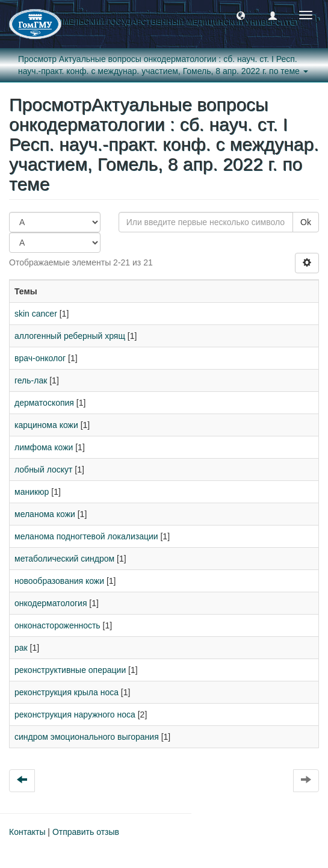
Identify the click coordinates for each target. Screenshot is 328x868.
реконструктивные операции (70, 670)
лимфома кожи (44, 447)
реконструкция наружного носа (75, 715)
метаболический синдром (64, 559)
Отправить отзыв (86, 832)
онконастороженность (57, 625)
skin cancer (36, 314)
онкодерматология (51, 603)
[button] (241, 15)
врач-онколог (40, 358)
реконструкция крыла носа (67, 692)
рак (21, 648)
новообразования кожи (59, 581)
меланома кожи (45, 514)
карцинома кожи (46, 425)
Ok (306, 222)
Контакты (27, 832)
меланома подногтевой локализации (86, 536)
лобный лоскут (43, 470)
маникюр (32, 492)
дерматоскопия (44, 403)
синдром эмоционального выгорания (87, 737)
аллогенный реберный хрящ (70, 336)
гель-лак (31, 380)
